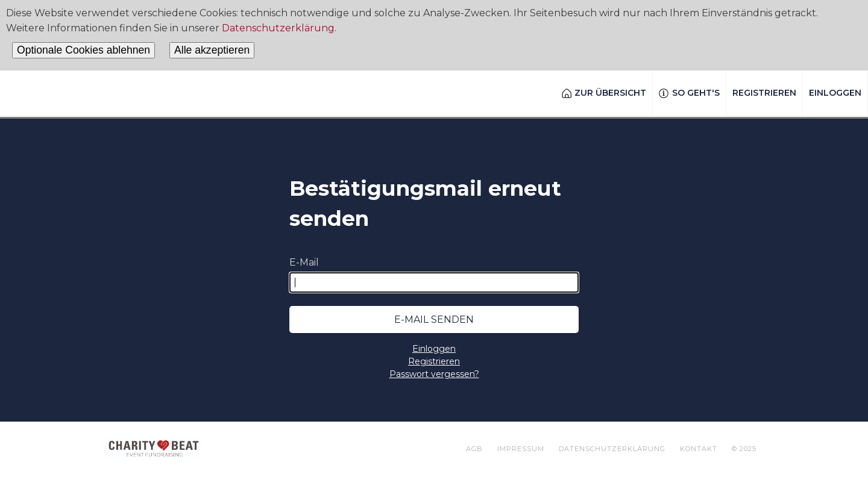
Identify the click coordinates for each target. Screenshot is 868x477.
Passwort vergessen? (434, 374)
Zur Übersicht (604, 93)
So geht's (689, 93)
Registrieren (764, 93)
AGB (474, 449)
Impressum (521, 449)
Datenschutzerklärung (278, 28)
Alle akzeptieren (212, 50)
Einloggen (835, 93)
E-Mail (304, 262)
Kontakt (699, 449)
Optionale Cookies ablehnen (83, 50)
